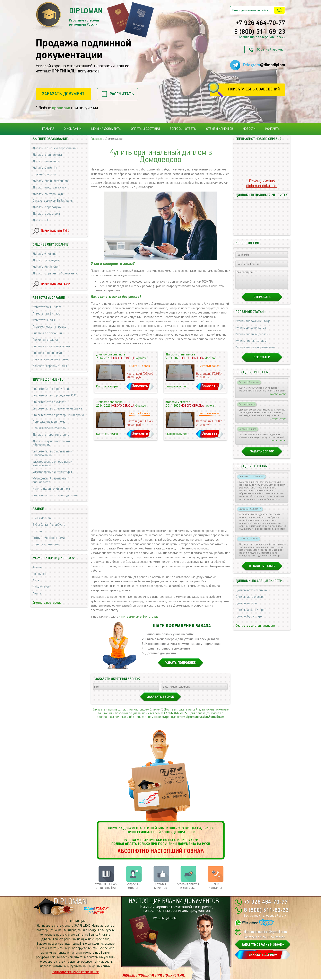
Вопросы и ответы (133, 886)
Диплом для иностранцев (50, 181)
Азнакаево (40, 574)
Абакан (38, 567)
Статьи (37, 531)
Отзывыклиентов (161, 886)
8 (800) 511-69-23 (260, 32)
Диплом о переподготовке (51, 435)
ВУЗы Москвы (42, 518)
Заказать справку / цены (50, 366)
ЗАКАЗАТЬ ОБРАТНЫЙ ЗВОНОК (263, 945)
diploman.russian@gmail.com (205, 717)
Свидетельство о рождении (52, 389)
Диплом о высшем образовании (55, 148)
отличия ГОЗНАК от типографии (106, 886)
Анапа (37, 594)
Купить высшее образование (255, 351)
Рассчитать (122, 94)
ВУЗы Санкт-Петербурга (49, 525)
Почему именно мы (46, 544)
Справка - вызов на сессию (51, 346)
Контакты (273, 129)
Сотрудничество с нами (49, 538)
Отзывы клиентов (220, 129)
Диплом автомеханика (251, 594)
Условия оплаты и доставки (188, 886)
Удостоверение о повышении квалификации (53, 464)
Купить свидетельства (251, 331)
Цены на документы (106, 129)
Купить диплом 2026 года (253, 325)
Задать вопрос (262, 455)
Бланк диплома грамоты (49, 428)
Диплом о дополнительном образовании (51, 443)
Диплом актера (246, 607)
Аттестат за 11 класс (47, 307)
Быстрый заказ (140, 366)
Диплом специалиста (47, 155)
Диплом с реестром (46, 214)
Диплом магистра (45, 168)
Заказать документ (63, 94)
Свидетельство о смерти (49, 402)
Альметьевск (42, 587)
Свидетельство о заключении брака (57, 409)
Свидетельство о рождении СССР (55, 395)
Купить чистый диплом (251, 345)
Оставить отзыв (262, 570)
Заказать (140, 386)
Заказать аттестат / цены (50, 359)
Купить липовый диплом (252, 338)
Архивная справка (45, 340)
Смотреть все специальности (255, 629)
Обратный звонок (270, 50)
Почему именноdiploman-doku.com (262, 184)
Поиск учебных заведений (254, 89)
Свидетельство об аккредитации (55, 495)
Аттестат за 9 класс (46, 314)
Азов (36, 580)
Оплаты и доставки (145, 129)
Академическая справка (50, 327)
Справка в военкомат (47, 353)
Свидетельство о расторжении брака (58, 415)
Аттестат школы (44, 320)
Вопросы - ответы (183, 129)
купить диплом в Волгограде (139, 617)
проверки (61, 108)
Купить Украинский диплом (51, 489)
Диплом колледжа (46, 267)
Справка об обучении (47, 333)
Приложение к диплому (49, 422)
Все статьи (262, 361)
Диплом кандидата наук (49, 188)
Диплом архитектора (250, 614)
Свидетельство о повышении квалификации (52, 453)
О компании (73, 129)
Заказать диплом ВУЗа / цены (53, 201)
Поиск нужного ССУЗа (56, 284)
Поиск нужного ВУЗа (55, 231)
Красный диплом (44, 174)
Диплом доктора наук (48, 194)
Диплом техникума (46, 260)
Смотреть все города (47, 603)
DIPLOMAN (70, 902)
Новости (249, 129)
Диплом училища (45, 254)
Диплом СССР (41, 220)
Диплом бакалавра (46, 161)
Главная (48, 129)
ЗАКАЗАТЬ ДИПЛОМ (263, 955)
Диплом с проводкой (47, 207)
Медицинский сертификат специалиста (50, 480)
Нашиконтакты (215, 886)
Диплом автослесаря (250, 601)
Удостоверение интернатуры (52, 472)
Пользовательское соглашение (76, 972)
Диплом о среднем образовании (55, 273)
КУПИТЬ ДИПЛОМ (165, 919)
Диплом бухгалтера (249, 620)
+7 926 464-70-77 (261, 23)
